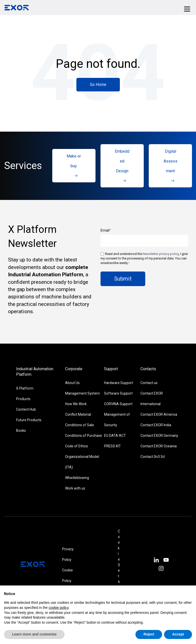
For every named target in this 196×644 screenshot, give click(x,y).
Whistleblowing (77, 478)
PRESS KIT (112, 446)
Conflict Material (78, 414)
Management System (82, 393)
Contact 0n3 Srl (153, 457)
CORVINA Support (118, 404)
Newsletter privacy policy (161, 254)
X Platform (25, 388)
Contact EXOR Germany (159, 436)
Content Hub (26, 409)
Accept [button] (178, 634)
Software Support (118, 393)
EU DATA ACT (115, 436)
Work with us (75, 488)
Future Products (29, 420)
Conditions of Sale (80, 425)
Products (23, 399)
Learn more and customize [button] (34, 634)
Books (21, 431)
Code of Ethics (77, 446)
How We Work (76, 404)
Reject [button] (149, 634)
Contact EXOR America (159, 414)
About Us (72, 383)
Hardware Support (119, 383)
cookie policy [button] (58, 608)
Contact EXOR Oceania (159, 446)
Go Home (98, 85)
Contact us (149, 383)
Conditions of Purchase (84, 436)
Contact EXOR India (156, 425)
